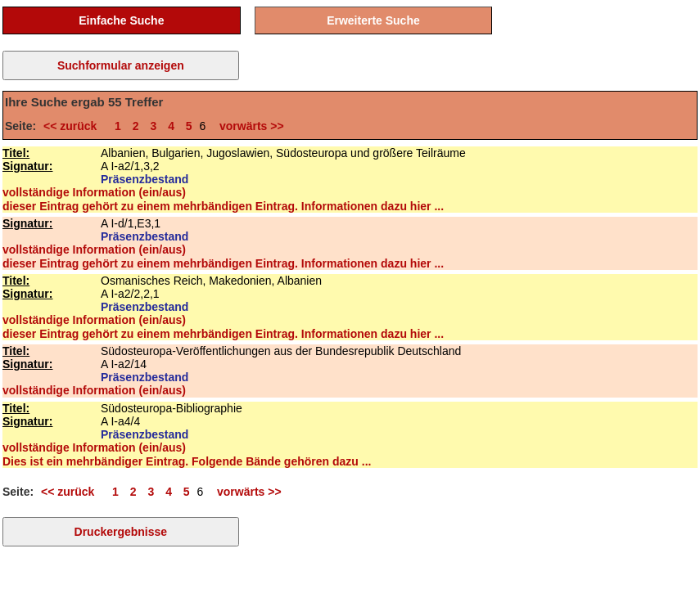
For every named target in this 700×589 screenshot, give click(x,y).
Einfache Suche (121, 20)
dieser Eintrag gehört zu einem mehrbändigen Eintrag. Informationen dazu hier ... (223, 206)
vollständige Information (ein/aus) (94, 192)
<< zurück (73, 126)
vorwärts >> (248, 126)
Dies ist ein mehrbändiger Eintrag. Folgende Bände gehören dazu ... (187, 461)
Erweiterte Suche (373, 20)
